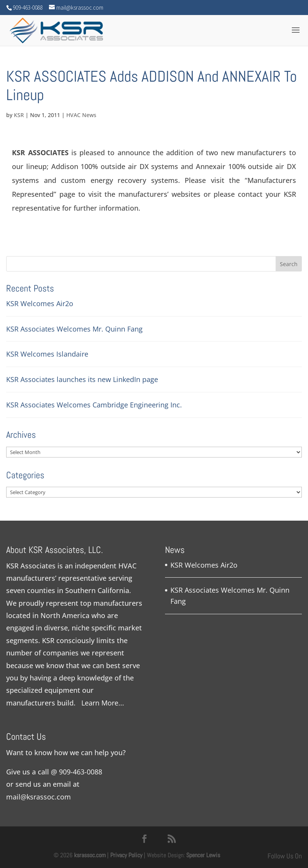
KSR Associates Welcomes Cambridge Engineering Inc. (94, 405)
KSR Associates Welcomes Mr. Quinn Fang (74, 329)
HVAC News (81, 115)
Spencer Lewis (203, 855)
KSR (19, 115)
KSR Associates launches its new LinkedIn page (82, 379)
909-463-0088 (81, 772)
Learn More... (103, 703)
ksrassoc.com (91, 855)
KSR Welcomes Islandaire (47, 354)
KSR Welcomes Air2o (40, 303)
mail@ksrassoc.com (39, 797)
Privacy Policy (126, 855)
